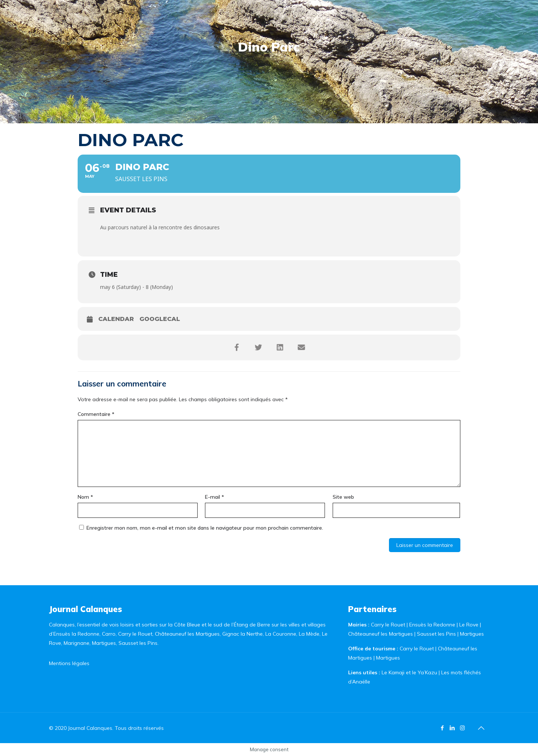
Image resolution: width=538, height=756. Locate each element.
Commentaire (96, 414)
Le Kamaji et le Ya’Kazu (409, 672)
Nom (85, 497)
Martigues (472, 634)
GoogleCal (160, 319)
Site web (343, 497)
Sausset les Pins (436, 634)
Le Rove (469, 625)
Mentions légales (69, 663)
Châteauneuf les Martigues (381, 634)
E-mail (215, 497)
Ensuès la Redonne (433, 625)
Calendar (116, 319)
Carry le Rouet (388, 625)
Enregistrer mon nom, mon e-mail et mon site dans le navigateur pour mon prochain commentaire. (205, 528)
